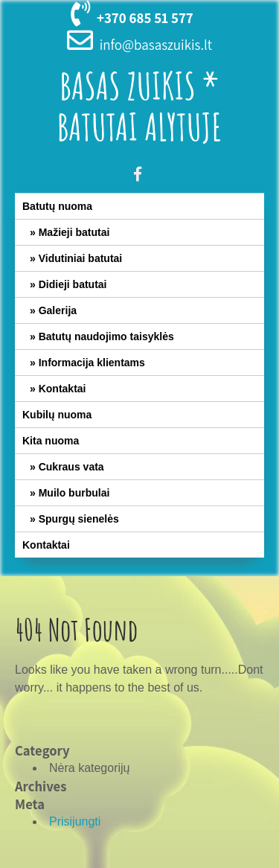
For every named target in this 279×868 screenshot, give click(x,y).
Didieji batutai (73, 284)
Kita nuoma (51, 441)
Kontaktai (62, 389)
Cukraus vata (71, 467)
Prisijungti (75, 821)
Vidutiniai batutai (81, 258)
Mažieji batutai (74, 232)
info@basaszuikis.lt (156, 45)
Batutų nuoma (57, 206)
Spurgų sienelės (79, 519)
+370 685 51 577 (145, 18)
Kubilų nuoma (57, 415)
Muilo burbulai (74, 493)
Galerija (58, 310)
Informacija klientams (92, 363)
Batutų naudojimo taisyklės (106, 336)
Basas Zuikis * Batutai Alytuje (140, 106)
